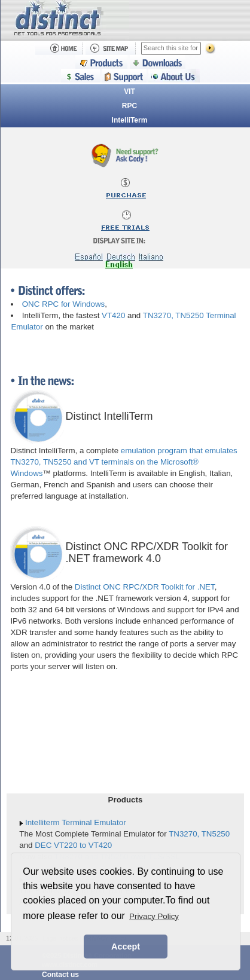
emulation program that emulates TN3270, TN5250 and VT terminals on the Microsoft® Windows (124, 462)
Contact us (60, 975)
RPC (129, 106)
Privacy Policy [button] (154, 916)
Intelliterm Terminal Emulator (76, 822)
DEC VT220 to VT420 (73, 845)
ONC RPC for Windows (64, 304)
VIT (129, 91)
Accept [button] (126, 947)
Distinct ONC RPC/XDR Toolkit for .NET (145, 587)
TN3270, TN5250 (199, 834)
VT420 (113, 315)
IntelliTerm (130, 120)
